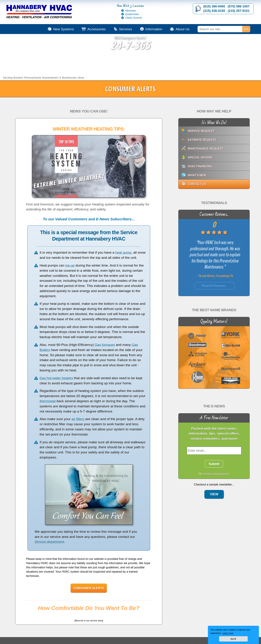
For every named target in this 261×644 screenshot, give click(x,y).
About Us (183, 29)
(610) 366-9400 (214, 6)
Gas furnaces (105, 345)
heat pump (123, 252)
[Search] (220, 29)
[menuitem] (227, 29)
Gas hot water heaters (56, 378)
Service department (49, 542)
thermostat (48, 401)
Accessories (97, 29)
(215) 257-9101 (239, 11)
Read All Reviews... (215, 286)
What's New (197, 175)
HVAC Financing (200, 166)
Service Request (201, 131)
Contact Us (197, 184)
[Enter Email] (214, 451)
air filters (78, 419)
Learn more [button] (228, 633)
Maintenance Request (206, 149)
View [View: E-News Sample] (214, 490)
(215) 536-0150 (214, 11)
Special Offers (200, 158)
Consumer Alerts (89, 588)
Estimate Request (202, 140)
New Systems (63, 29)
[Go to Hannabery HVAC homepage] (40, 13)
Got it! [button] (233, 639)
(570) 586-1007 (239, 6)
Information (154, 29)
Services (126, 29)
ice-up (70, 265)
